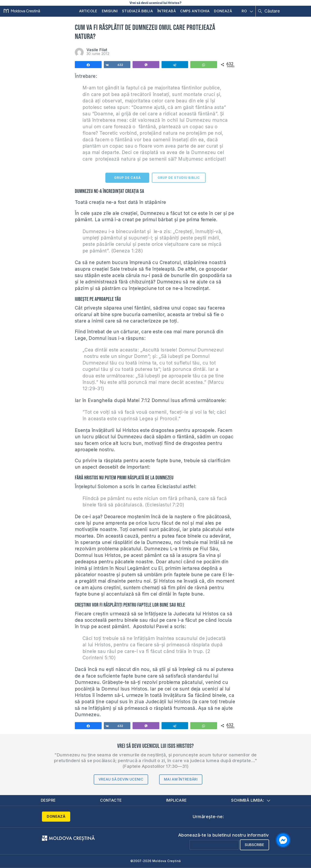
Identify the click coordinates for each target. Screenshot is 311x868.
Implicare (177, 800)
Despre (48, 800)
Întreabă (167, 11)
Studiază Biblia (138, 11)
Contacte (111, 800)
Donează (223, 11)
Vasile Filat (97, 50)
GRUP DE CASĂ (127, 178)
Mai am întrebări (181, 779)
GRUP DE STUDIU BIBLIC (179, 178)
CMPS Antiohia (195, 11)
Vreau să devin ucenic (121, 779)
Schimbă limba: (251, 800)
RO (247, 11)
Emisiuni (110, 11)
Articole (88, 11)
